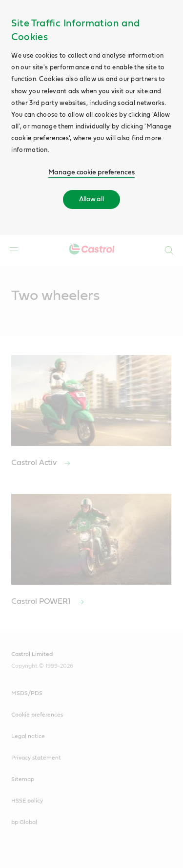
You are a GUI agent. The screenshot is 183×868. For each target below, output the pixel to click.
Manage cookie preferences (91, 172)
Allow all (91, 199)
